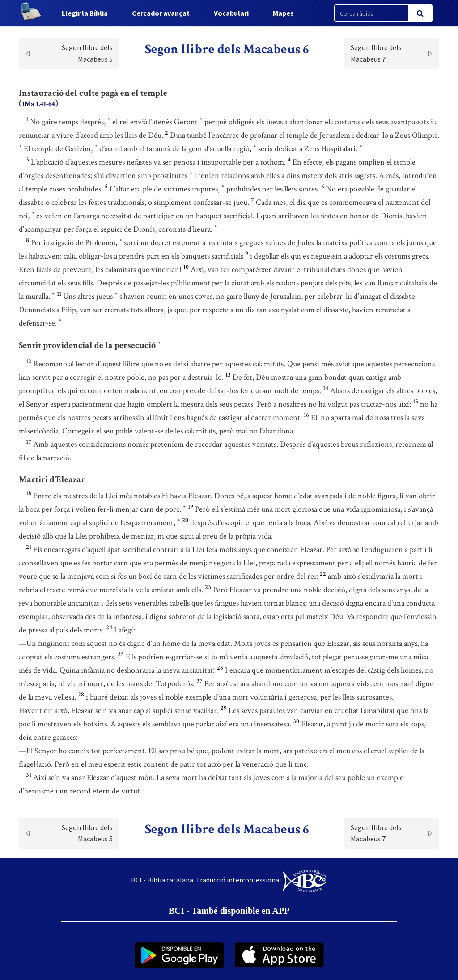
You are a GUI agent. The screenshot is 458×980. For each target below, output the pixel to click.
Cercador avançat (161, 13)
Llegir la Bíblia (85, 13)
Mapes (283, 13)
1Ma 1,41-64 (38, 104)
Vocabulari (231, 13)
